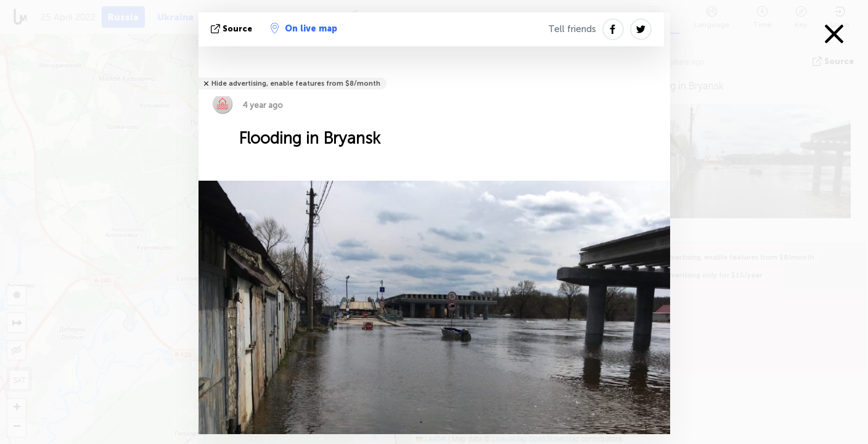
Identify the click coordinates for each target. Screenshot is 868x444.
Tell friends (572, 29)
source (233, 29)
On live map (304, 28)
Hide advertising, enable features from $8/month (296, 84)
